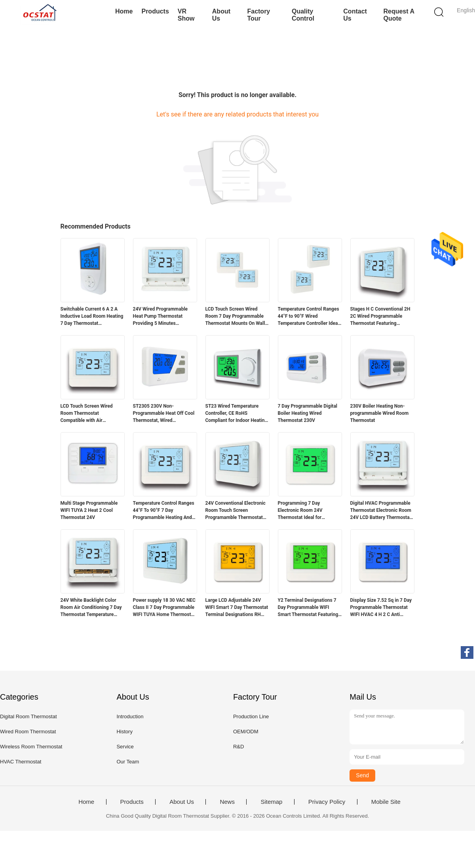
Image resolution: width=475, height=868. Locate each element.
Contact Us (355, 15)
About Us (221, 15)
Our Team (128, 762)
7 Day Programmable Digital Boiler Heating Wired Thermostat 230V (308, 413)
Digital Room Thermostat (28, 716)
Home (124, 11)
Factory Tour (258, 15)
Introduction (130, 716)
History (124, 732)
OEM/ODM (246, 732)
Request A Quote (399, 15)
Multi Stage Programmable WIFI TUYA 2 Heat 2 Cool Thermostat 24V (89, 510)
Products (155, 11)
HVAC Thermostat (21, 762)
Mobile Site (386, 802)
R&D (238, 747)
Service (125, 747)
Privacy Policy (327, 802)
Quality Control (303, 15)
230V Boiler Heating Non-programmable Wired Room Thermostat (380, 413)
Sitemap (271, 802)
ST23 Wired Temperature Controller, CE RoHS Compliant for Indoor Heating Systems (237, 414)
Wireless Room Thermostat (31, 747)
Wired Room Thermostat (28, 732)
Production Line (251, 716)
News (227, 802)
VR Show (186, 15)
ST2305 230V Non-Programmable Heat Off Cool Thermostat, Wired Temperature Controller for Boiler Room (164, 414)
